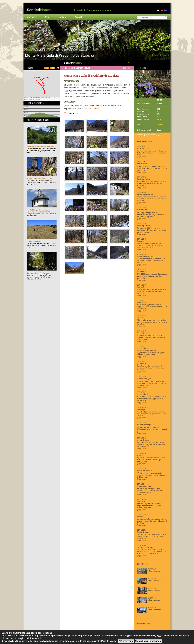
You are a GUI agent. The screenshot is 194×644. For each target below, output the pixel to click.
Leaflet (26, 98)
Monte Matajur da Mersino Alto (39, 210)
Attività (63, 17)
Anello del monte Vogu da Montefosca (41, 147)
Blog (47, 17)
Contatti (79, 17)
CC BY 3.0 (55, 98)
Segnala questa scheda (146, 135)
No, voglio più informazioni (148, 641)
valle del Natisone (86, 88)
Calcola (160, 125)
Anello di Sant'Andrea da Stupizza (39, 178)
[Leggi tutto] (142, 157)
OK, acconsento (126, 641)
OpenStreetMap (33, 100)
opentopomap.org (46, 98)
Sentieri (39, 10)
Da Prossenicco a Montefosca (38, 273)
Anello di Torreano (34, 241)
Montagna (31, 17)
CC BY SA (42, 100)
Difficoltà (141, 100)
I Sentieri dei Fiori (91, 108)
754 (81, 113)
